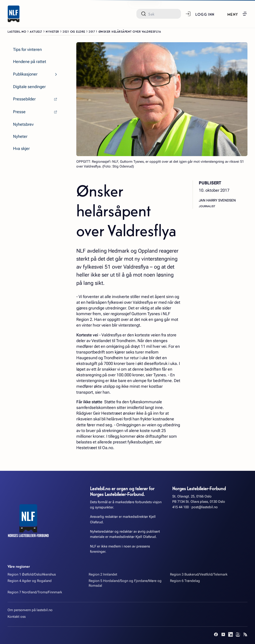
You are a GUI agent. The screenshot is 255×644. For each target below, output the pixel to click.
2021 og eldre (74, 31)
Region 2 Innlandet (103, 574)
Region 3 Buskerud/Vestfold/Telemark (199, 574)
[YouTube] (223, 634)
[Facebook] (216, 634)
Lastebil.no (17, 31)
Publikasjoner (25, 74)
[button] (237, 14)
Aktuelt (36, 31)
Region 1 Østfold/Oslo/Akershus (32, 574)
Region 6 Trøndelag (185, 581)
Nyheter (52, 31)
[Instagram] (238, 634)
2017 (92, 31)
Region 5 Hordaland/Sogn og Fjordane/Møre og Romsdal (125, 583)
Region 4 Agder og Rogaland (30, 581)
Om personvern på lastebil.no (30, 610)
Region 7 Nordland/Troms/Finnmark (35, 592)
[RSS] (245, 634)
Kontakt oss (17, 617)
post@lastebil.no (205, 507)
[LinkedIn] (231, 634)
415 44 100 (181, 507)
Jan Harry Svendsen (217, 200)
